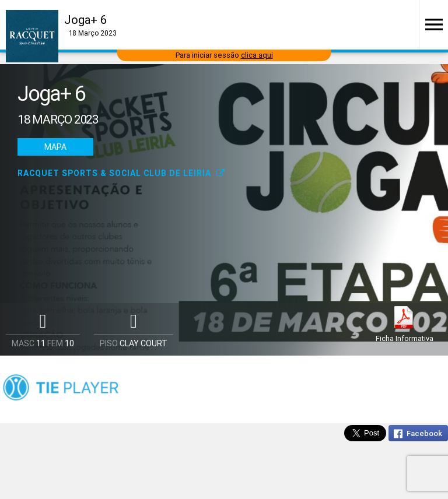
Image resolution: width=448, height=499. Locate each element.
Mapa (55, 147)
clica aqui (257, 55)
